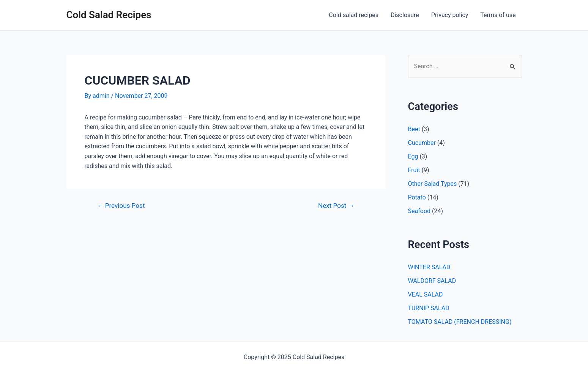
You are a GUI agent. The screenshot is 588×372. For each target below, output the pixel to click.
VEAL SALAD (426, 294)
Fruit (414, 170)
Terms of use (498, 15)
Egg (413, 156)
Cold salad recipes (354, 15)
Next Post (336, 206)
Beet (414, 129)
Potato (417, 197)
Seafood (419, 211)
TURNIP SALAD (429, 308)
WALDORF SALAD (432, 281)
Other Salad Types (433, 184)
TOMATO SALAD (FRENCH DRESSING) (460, 322)
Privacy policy (450, 15)
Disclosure (405, 15)
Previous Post (121, 206)
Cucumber (422, 143)
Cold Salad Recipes (109, 15)
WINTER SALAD (429, 267)
